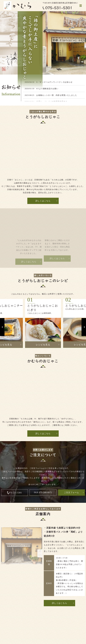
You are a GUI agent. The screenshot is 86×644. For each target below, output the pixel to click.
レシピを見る (43, 345)
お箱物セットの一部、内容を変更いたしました (57, 95)
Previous (2, 327)
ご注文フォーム (71, 493)
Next (84, 327)
